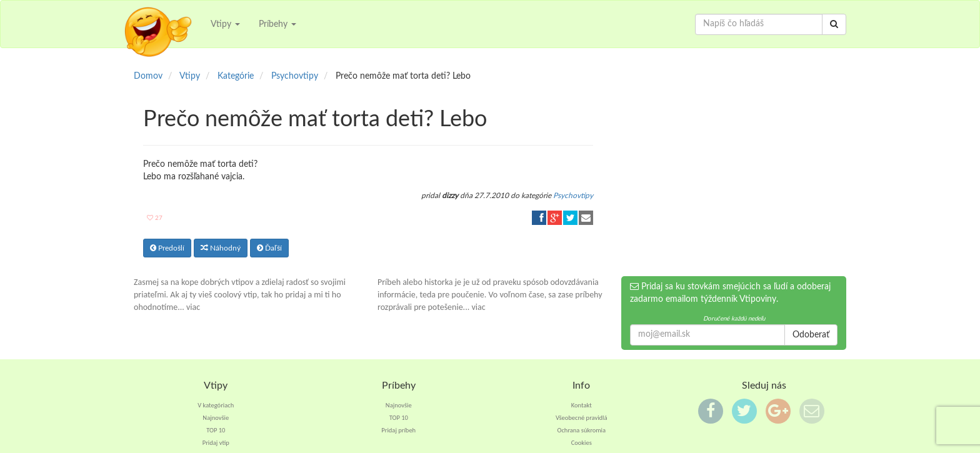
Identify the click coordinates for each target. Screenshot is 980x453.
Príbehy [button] (277, 24)
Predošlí (167, 248)
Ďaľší (269, 248)
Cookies (582, 443)
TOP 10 (216, 430)
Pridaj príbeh (398, 430)
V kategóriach (216, 405)
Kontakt (582, 405)
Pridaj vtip (216, 443)
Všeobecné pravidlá (582, 418)
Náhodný (221, 248)
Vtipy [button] (225, 24)
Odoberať (811, 335)
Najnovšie (216, 418)
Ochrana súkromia (581, 430)
